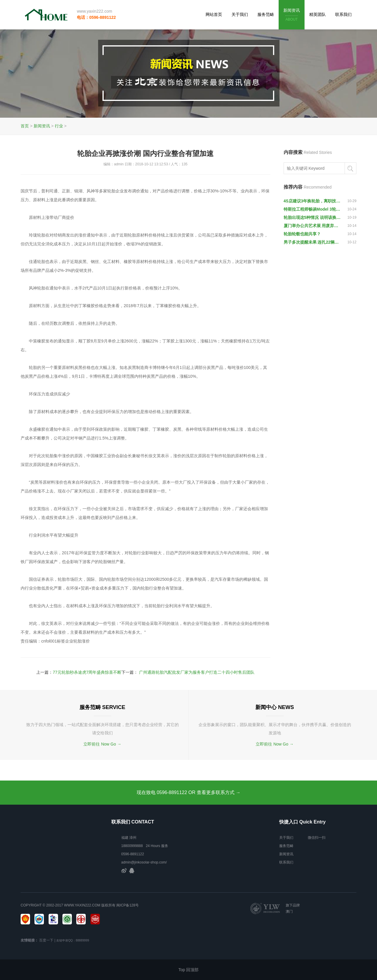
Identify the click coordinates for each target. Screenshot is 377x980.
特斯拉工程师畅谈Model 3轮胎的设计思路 (313, 209)
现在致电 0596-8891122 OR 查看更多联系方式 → (189, 792)
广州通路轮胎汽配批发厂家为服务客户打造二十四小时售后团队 (197, 672)
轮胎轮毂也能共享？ (302, 234)
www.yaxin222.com (95, 11)
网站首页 (214, 14)
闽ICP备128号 (128, 905)
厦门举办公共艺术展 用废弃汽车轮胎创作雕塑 (313, 226)
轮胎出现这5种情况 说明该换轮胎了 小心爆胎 (313, 217)
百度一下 (46, 940)
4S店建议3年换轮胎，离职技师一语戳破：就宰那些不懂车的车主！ (313, 201)
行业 (59, 126)
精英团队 (318, 14)
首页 (25, 126)
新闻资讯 (292, 15)
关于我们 (240, 14)
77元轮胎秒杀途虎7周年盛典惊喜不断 (87, 672)
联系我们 (343, 14)
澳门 (289, 911)
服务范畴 (266, 14)
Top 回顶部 (188, 970)
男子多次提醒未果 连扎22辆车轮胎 (313, 242)
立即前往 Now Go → (102, 744)
